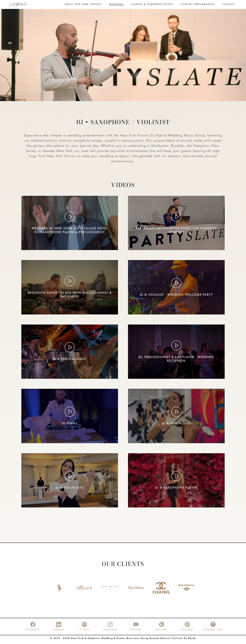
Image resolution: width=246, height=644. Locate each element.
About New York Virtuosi (83, 6)
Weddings (116, 6)
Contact (229, 6)
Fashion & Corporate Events (152, 6)
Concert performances (198, 6)
